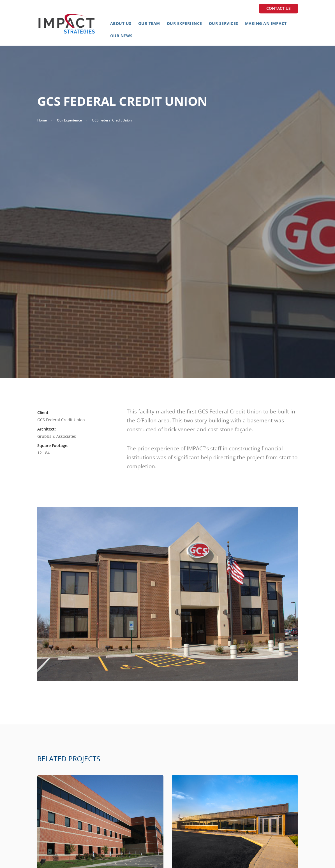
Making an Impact (266, 23)
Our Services (224, 23)
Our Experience (184, 23)
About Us (121, 23)
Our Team (149, 23)
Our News (121, 36)
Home (42, 120)
